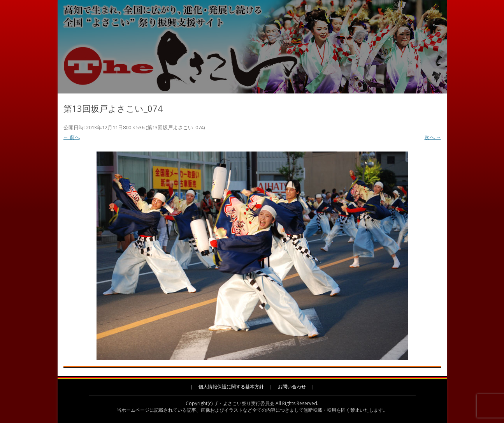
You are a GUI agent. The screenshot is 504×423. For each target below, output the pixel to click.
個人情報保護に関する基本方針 (231, 387)
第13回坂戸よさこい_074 (175, 127)
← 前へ (72, 137)
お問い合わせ (292, 387)
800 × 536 (134, 127)
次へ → (433, 137)
